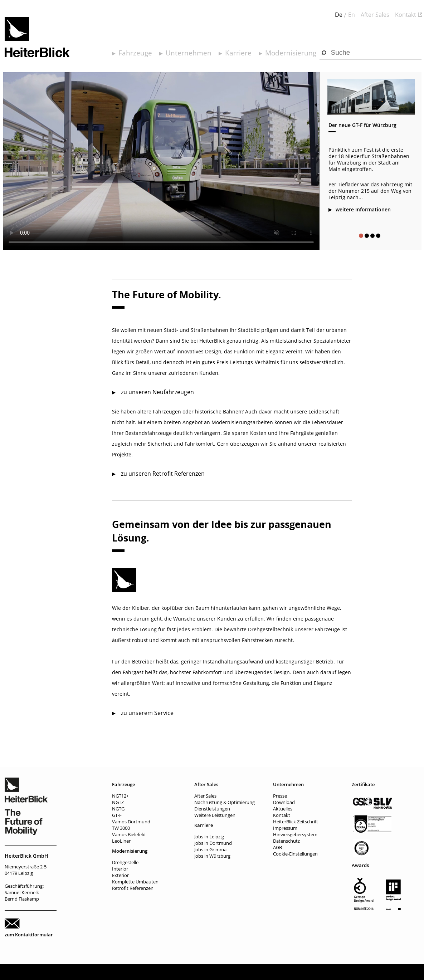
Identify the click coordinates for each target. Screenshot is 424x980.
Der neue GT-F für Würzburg (362, 125)
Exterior (120, 875)
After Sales (375, 15)
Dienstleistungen (212, 809)
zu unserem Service (147, 713)
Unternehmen (189, 53)
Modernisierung (291, 53)
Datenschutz (286, 841)
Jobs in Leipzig (209, 837)
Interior (120, 869)
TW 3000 (121, 828)
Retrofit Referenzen (133, 888)
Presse (280, 796)
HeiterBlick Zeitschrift (296, 822)
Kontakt (406, 15)
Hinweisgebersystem (295, 834)
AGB (277, 847)
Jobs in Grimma (210, 849)
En (352, 15)
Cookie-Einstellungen (295, 854)
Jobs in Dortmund (213, 843)
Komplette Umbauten (135, 882)
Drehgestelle (125, 862)
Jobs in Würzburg (212, 856)
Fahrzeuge (135, 53)
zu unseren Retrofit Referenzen (163, 474)
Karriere (238, 53)
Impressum (285, 828)
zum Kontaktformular (29, 935)
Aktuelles (283, 809)
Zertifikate (363, 784)
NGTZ (118, 802)
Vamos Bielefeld (129, 834)
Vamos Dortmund (131, 822)
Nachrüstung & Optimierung (225, 802)
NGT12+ (120, 796)
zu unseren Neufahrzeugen (157, 392)
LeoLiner (121, 841)
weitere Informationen (363, 209)
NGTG (118, 809)
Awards (360, 865)
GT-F (117, 815)
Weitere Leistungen (215, 815)
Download (284, 802)
